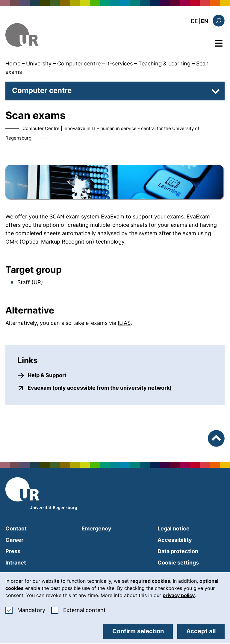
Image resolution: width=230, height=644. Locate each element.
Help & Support (47, 375)
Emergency (96, 528)
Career (14, 540)
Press (13, 551)
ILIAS (124, 323)
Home (13, 64)
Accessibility (175, 540)
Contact (16, 528)
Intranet (16, 563)
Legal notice (174, 528)
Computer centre (79, 64)
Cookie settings (178, 563)
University (39, 64)
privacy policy (179, 595)
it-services (119, 64)
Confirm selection (138, 631)
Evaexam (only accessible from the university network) (100, 388)
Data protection (178, 551)
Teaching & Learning (164, 64)
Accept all (201, 631)
